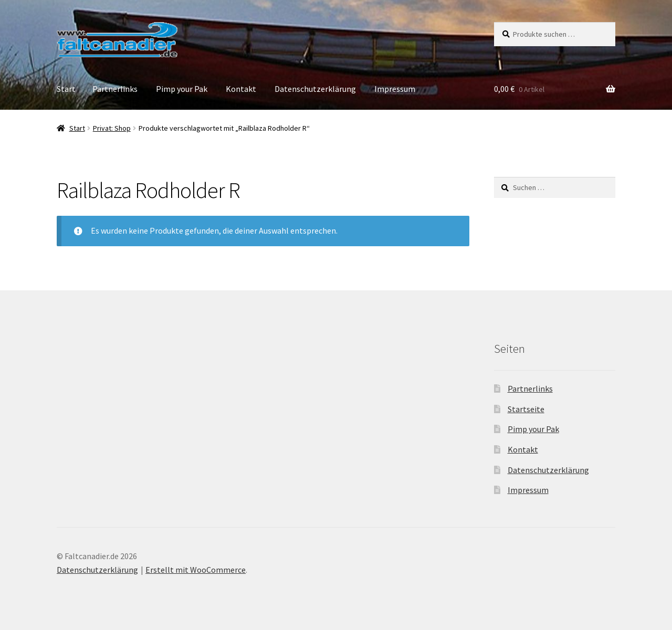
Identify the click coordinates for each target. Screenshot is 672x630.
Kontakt (241, 89)
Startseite (526, 409)
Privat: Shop (112, 128)
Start (66, 89)
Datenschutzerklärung (315, 89)
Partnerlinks (115, 89)
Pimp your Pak (182, 89)
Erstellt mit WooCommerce (196, 570)
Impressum (395, 89)
